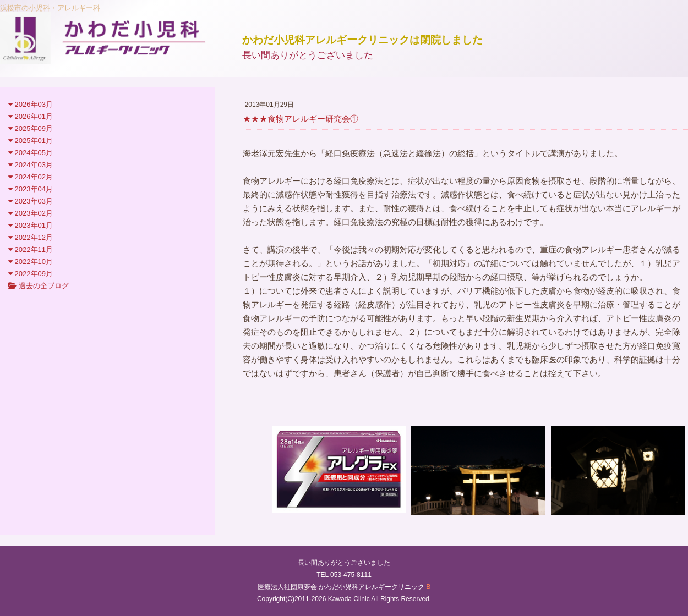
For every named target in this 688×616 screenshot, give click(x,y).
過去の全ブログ (39, 286)
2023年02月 (31, 213)
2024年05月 (31, 153)
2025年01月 (31, 141)
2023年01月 (31, 225)
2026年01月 (31, 116)
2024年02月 (31, 177)
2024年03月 (31, 165)
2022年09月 (31, 274)
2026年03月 (31, 104)
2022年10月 (31, 262)
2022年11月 (31, 249)
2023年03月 (31, 201)
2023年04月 (31, 189)
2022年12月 (31, 237)
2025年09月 (31, 128)
